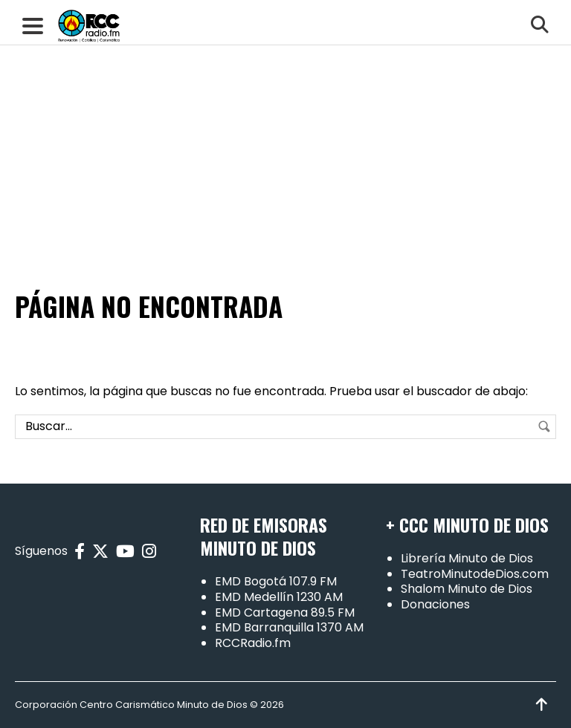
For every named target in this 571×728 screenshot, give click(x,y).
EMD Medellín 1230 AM (279, 597)
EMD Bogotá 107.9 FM (276, 581)
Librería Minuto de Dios (467, 558)
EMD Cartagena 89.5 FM (285, 612)
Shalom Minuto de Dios (467, 589)
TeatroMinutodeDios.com (475, 574)
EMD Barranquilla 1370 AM (289, 627)
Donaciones (435, 604)
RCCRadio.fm (253, 643)
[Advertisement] (285, 111)
